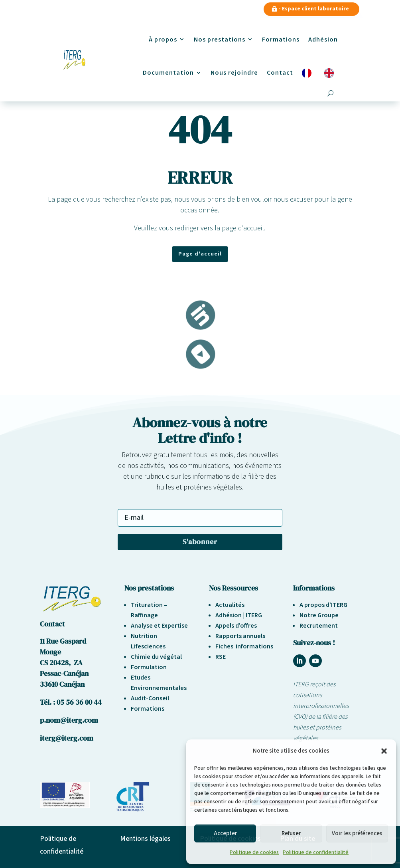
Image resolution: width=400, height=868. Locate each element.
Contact (280, 73)
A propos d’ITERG (323, 605)
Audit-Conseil (150, 698)
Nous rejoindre (234, 73)
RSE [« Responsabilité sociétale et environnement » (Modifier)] (221, 657)
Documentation (168, 73)
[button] (384, 751)
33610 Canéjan (62, 684)
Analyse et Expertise (159, 626)
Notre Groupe (319, 615)
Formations (281, 40)
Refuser (291, 833)
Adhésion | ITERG (239, 615)
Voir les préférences (357, 833)
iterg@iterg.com (67, 738)
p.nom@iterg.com (69, 720)
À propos (163, 40)
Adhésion (323, 40)
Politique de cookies (254, 852)
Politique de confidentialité (316, 852)
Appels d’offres (236, 626)
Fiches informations (244, 646)
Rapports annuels (240, 636)
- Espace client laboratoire (314, 9)
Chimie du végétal (156, 657)
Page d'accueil (200, 254)
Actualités (230, 605)
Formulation (149, 667)
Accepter (225, 833)
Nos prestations (220, 40)
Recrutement (319, 626)
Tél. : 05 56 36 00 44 (71, 702)
